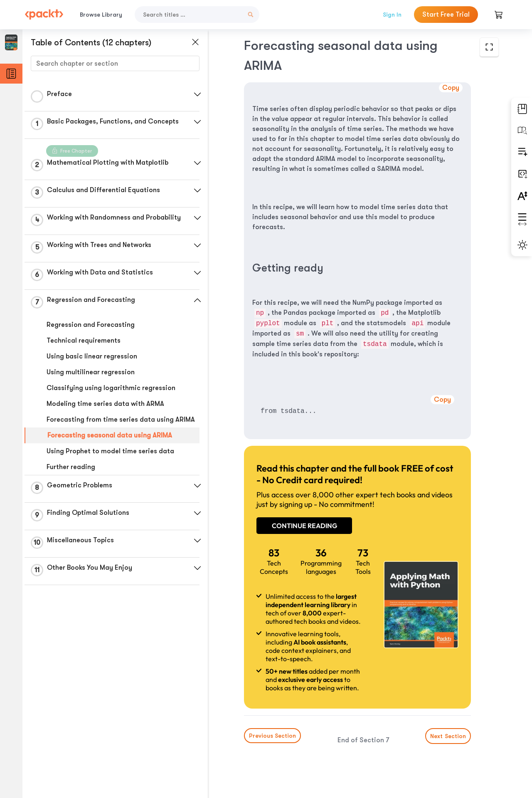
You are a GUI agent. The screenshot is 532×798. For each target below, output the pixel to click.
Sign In (392, 15)
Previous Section (272, 736)
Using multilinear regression (91, 372)
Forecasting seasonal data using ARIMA (110, 435)
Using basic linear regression (92, 356)
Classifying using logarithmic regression (111, 388)
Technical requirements (84, 341)
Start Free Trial (446, 15)
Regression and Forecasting (91, 325)
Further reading (71, 467)
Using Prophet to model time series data (110, 451)
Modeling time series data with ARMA (105, 404)
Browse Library (101, 15)
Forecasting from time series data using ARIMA (121, 420)
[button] (197, 94)
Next (448, 736)
